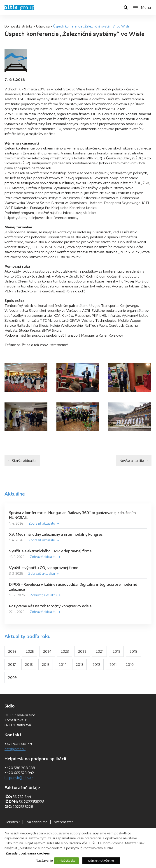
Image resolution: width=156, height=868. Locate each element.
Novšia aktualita (132, 461)
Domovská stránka (19, 26)
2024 (47, 651)
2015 (46, 664)
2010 (130, 664)
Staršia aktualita (24, 461)
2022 (82, 651)
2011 (113, 664)
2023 (65, 651)
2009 (12, 677)
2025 (30, 651)
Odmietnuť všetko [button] (101, 861)
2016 (29, 664)
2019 (116, 651)
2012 (96, 664)
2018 (134, 651)
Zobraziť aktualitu (42, 523)
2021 (100, 651)
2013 (80, 664)
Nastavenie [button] (44, 860)
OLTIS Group (19, 8)
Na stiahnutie (37, 822)
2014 (63, 664)
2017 (12, 664)
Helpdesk (12, 822)
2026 (12, 651)
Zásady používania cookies (28, 853)
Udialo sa (43, 26)
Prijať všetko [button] (66, 861)
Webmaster (64, 822)
